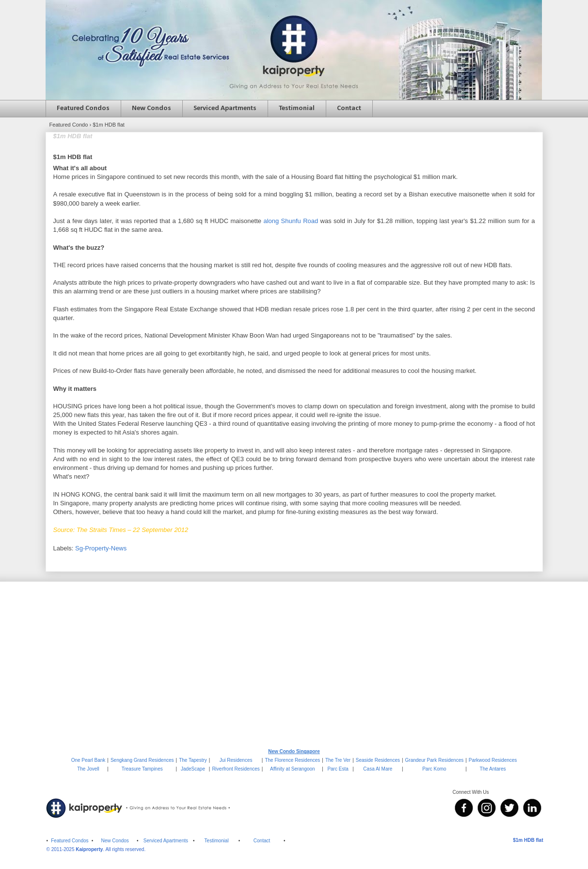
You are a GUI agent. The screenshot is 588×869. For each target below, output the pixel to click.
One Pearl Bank (88, 760)
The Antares (493, 769)
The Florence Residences (292, 760)
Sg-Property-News (101, 548)
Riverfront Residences (236, 769)
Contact (349, 108)
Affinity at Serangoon (293, 769)
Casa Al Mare (378, 769)
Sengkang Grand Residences (142, 760)
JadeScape (193, 769)
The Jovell (88, 769)
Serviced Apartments (225, 108)
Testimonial (297, 108)
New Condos (151, 108)
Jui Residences (236, 760)
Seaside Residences (378, 760)
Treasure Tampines (142, 769)
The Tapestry (193, 760)
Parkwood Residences (493, 760)
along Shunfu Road (291, 221)
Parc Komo (434, 769)
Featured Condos (83, 108)
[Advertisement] (294, 664)
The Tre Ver (338, 760)
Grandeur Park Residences (435, 760)
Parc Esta (338, 769)
